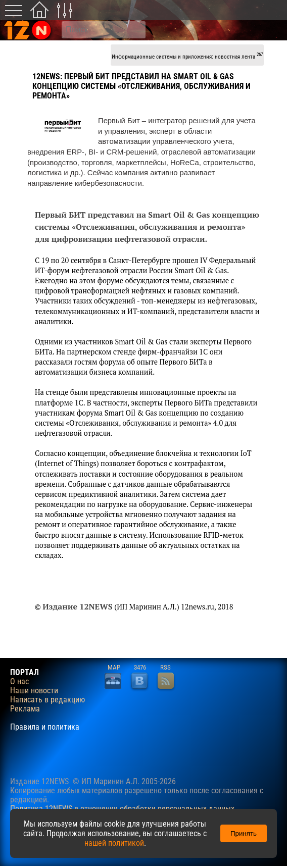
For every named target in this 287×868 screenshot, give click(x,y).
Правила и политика (45, 727)
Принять (244, 833)
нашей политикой (114, 843)
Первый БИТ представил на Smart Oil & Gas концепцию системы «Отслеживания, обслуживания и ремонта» (141, 86)
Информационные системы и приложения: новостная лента (187, 56)
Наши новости (34, 691)
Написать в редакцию (47, 700)
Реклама (25, 709)
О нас (19, 682)
